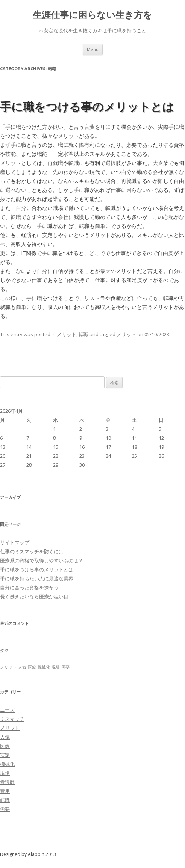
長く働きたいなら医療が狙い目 (34, 596)
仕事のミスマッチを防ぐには (32, 551)
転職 (83, 334)
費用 (5, 791)
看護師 (7, 782)
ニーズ (7, 710)
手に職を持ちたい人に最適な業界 (37, 578)
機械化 (7, 764)
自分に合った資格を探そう (29, 587)
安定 (5, 755)
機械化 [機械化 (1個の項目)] (44, 667)
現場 (5, 773)
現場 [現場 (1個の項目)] (56, 667)
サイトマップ (15, 542)
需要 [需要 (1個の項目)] (65, 667)
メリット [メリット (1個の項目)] (8, 667)
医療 (5, 746)
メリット (67, 334)
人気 (5, 737)
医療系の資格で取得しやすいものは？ (42, 560)
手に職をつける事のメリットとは (87, 106)
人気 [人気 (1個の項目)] (22, 667)
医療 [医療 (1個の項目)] (32, 667)
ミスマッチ (12, 719)
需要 (5, 809)
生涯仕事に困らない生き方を (92, 15)
